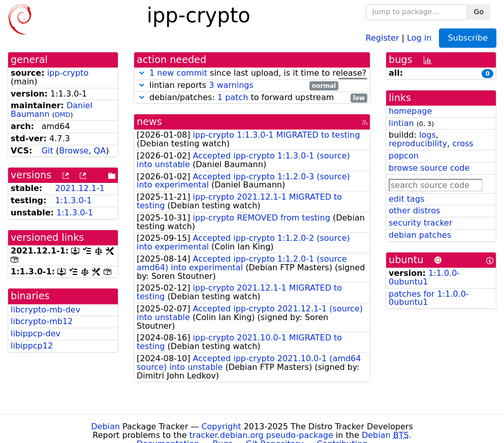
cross (463, 144)
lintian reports (238, 86)
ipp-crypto (68, 73)
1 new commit (178, 73)
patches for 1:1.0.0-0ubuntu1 (429, 298)
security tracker (421, 223)
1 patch (233, 97)
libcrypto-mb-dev (45, 310)
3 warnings (231, 85)
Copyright (221, 426)
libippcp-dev (36, 334)
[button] (142, 73)
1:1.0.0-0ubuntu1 (424, 277)
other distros (414, 211)
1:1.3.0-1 (73, 200)
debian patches (420, 235)
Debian (105, 426)
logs (428, 135)
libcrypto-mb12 (42, 321)
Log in (419, 37)
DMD (63, 115)
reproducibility (418, 144)
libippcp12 (32, 346)
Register (383, 37)
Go (479, 12)
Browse (74, 151)
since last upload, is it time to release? (252, 73)
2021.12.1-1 (80, 188)
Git (48, 151)
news (149, 122)
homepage (410, 111)
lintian (401, 123)
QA (100, 151)
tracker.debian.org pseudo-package (261, 435)
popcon (404, 156)
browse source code (429, 168)
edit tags (406, 199)
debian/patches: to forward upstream (252, 98)
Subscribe (468, 38)
